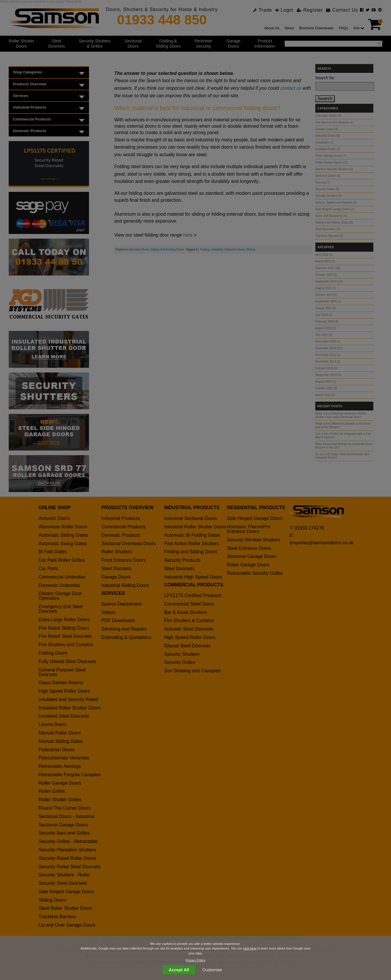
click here (250, 948)
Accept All (179, 970)
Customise (212, 970)
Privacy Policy (195, 960)
